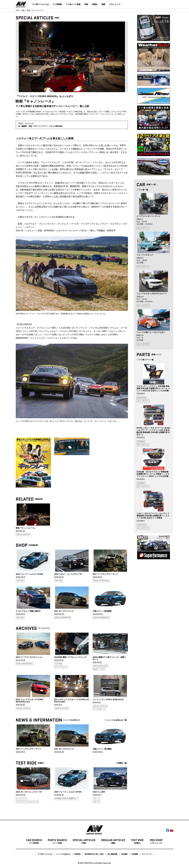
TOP (17, 10)
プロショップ (115, 4)
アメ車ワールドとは (40, 4)
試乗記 (95, 4)
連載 (103, 4)
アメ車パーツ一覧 (145, 360)
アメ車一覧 (142, 190)
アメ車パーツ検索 (73, 4)
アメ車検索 (57, 4)
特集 (86, 4)
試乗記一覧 (121, 763)
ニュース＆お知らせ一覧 (115, 720)
